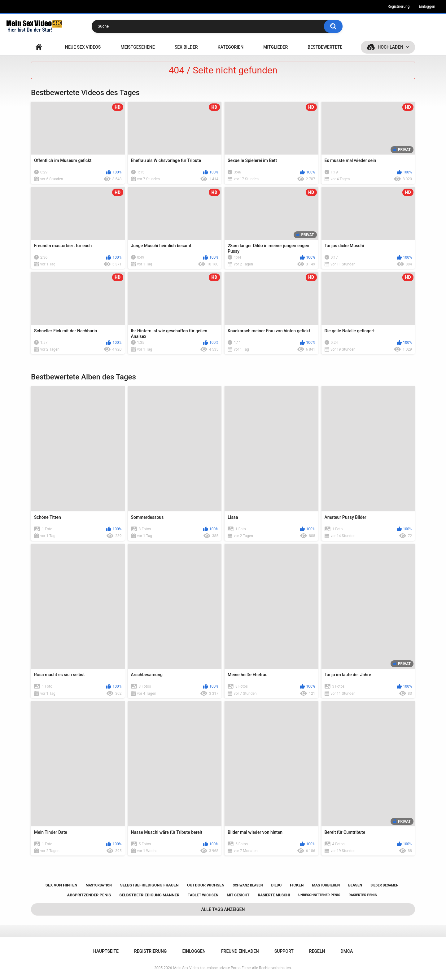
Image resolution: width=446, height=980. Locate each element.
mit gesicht (238, 895)
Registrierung (398, 7)
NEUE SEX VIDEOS (83, 47)
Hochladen (390, 47)
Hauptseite (39, 47)
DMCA (347, 951)
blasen (355, 885)
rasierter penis (363, 895)
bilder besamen (384, 885)
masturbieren (326, 885)
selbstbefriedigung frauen (149, 885)
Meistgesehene (138, 47)
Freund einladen (240, 951)
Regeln (317, 951)
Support (284, 951)
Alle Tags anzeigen (223, 909)
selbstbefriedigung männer (149, 895)
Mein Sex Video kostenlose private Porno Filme (212, 968)
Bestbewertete (325, 47)
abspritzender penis (89, 895)
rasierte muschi (274, 895)
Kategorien (231, 47)
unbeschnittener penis (319, 895)
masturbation (99, 885)
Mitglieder (275, 47)
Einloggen (427, 7)
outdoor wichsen (206, 885)
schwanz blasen (248, 885)
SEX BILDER (186, 47)
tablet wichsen (203, 895)
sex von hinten (61, 885)
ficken (297, 885)
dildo (276, 885)
